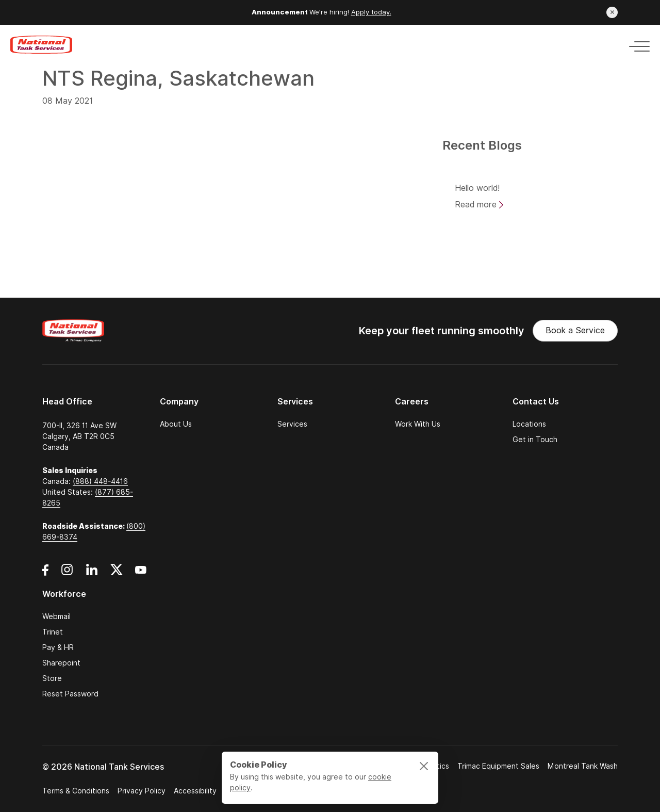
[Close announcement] (612, 12)
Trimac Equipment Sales (498, 766)
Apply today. (371, 12)
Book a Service (575, 330)
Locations (529, 424)
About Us (176, 424)
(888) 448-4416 (100, 481)
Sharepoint (61, 663)
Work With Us (418, 424)
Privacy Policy (142, 791)
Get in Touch (535, 440)
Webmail (56, 616)
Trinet (53, 632)
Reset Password (70, 694)
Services (292, 424)
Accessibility (195, 791)
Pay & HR (58, 647)
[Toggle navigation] (636, 45)
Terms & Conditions (76, 791)
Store (52, 678)
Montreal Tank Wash (583, 766)
